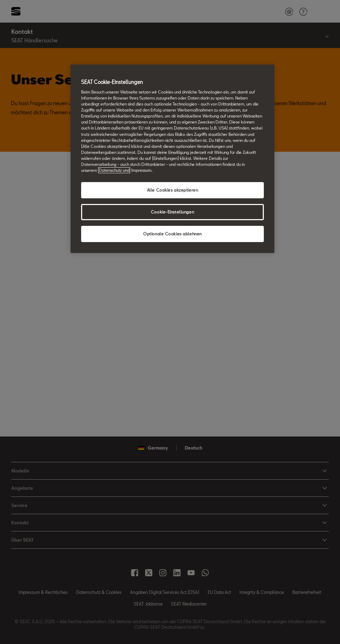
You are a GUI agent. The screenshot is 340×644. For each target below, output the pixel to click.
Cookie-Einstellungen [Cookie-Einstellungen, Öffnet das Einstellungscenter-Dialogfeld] (172, 212)
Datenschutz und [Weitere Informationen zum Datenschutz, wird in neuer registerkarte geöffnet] (114, 170)
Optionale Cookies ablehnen (172, 234)
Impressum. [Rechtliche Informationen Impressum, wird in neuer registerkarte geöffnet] (142, 170)
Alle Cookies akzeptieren (173, 190)
